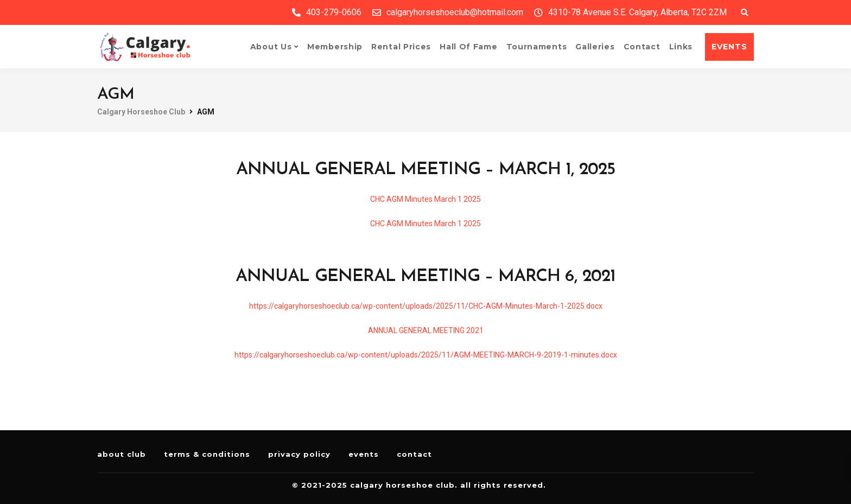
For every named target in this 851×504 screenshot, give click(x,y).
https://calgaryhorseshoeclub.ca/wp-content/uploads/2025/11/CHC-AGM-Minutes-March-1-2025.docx (426, 306)
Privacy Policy (299, 454)
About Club (122, 454)
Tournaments (537, 47)
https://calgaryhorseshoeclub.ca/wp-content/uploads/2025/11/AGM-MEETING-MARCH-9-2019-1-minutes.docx (426, 355)
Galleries (595, 47)
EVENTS (729, 47)
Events (364, 454)
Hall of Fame (468, 47)
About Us (271, 47)
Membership (335, 47)
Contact (642, 47)
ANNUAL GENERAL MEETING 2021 (426, 330)
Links (681, 47)
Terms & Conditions (207, 454)
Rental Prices (401, 47)
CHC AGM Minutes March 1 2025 (426, 199)
